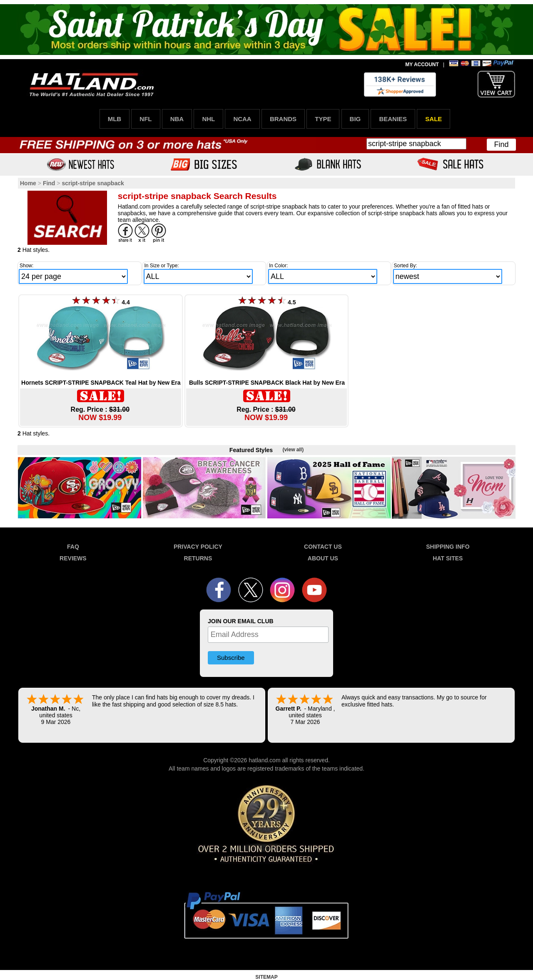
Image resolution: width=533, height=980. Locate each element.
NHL (208, 119)
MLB (115, 119)
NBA (177, 119)
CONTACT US (323, 547)
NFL (146, 119)
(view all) (293, 450)
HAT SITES (448, 558)
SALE (433, 119)
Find (501, 144)
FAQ (73, 547)
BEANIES (393, 119)
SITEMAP (266, 977)
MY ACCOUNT (422, 65)
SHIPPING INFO (448, 547)
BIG (355, 119)
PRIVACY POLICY (198, 547)
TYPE (323, 119)
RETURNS (198, 558)
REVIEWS (73, 558)
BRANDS (283, 119)
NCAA (242, 119)
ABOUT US (323, 558)
